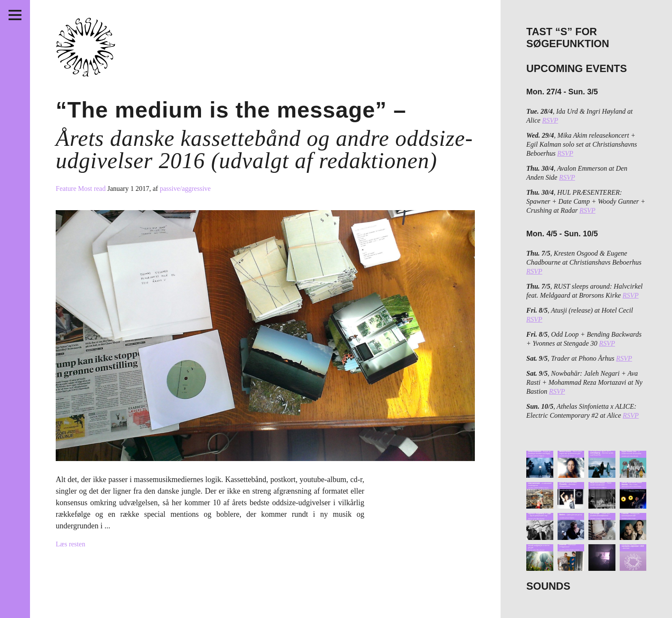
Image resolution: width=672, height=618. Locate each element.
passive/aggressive (185, 188)
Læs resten (70, 544)
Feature (67, 188)
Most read (93, 188)
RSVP (550, 120)
